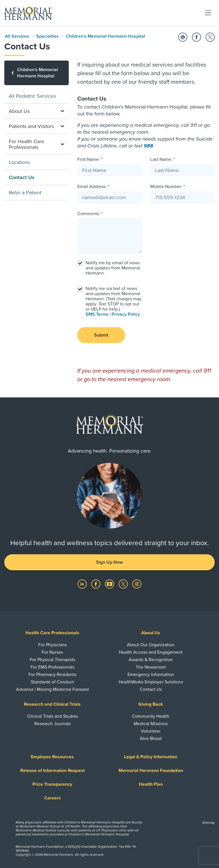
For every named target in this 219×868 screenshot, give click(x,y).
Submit (101, 335)
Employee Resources (52, 757)
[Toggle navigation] (208, 13)
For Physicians (52, 645)
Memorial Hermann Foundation (151, 771)
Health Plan (151, 784)
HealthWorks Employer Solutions (151, 682)
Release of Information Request (52, 771)
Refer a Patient (25, 193)
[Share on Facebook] (196, 37)
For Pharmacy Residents (52, 675)
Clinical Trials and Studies (52, 716)
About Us (151, 633)
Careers (52, 798)
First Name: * (90, 159)
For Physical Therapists (52, 660)
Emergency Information (151, 675)
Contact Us (151, 689)
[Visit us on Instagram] (137, 584)
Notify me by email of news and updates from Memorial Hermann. (113, 268)
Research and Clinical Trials (52, 704)
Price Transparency (52, 784)
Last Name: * (163, 159)
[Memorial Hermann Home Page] (28, 13)
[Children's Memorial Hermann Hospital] (36, 73)
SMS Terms (97, 314)
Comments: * (90, 214)
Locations (19, 162)
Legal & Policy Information (151, 757)
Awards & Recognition (151, 660)
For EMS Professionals (52, 667)
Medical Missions (151, 724)
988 (148, 146)
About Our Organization (151, 645)
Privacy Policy (126, 314)
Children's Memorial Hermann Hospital (106, 36)
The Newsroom (151, 667)
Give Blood (151, 739)
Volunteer (151, 731)
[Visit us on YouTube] (110, 584)
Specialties (47, 36)
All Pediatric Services (32, 96)
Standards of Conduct (52, 682)
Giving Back (151, 704)
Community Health (151, 716)
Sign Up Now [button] (109, 562)
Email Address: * (93, 187)
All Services (17, 36)
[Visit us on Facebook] (96, 584)
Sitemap (208, 823)
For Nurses (52, 652)
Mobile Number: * (168, 187)
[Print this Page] (183, 37)
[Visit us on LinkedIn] (83, 584)
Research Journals (52, 724)
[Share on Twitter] (210, 37)
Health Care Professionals (52, 633)
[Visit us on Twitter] (124, 584)
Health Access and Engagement (151, 652)
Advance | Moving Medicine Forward (52, 689)
